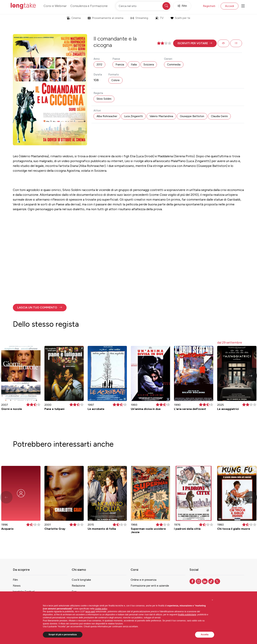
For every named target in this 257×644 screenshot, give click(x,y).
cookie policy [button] (101, 609)
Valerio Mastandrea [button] (161, 116)
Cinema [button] (74, 18)
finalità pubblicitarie (187, 615)
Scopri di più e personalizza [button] (63, 635)
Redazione (78, 586)
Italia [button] (134, 65)
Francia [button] (120, 65)
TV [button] (159, 18)
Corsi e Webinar (55, 6)
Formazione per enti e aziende (150, 586)
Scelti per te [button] (180, 18)
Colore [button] (115, 80)
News (17, 586)
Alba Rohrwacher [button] (107, 116)
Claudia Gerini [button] (219, 116)
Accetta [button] (205, 635)
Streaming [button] (139, 18)
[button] (195, 43)
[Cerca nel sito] (143, 6)
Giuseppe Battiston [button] (192, 116)
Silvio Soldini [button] (104, 99)
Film (15, 580)
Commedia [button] (174, 65)
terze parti (90, 612)
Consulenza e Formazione (89, 6)
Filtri (182, 6)
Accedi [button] (230, 6)
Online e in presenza (143, 580)
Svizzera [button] (149, 65)
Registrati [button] (209, 6)
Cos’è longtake (81, 580)
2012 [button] (99, 65)
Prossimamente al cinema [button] (106, 18)
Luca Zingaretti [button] (133, 116)
